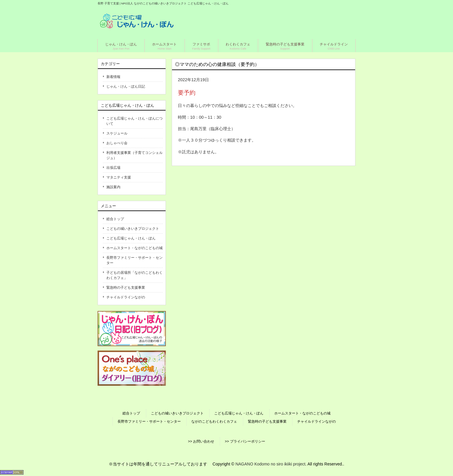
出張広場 (113, 168)
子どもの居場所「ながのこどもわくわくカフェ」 (134, 275)
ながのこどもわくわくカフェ (214, 421)
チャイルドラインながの (126, 297)
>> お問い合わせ (201, 441)
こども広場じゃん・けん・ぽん (131, 238)
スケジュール (117, 133)
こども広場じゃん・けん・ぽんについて (134, 121)
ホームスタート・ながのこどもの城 (134, 248)
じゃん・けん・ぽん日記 (126, 86)
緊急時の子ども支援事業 (126, 288)
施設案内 (113, 187)
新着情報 (113, 77)
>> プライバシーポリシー (245, 441)
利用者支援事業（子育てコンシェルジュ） (134, 155)
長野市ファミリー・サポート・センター (134, 260)
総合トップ (115, 219)
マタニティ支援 (119, 177)
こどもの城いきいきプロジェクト (133, 229)
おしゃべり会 (117, 143)
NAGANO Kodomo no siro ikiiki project (270, 464)
